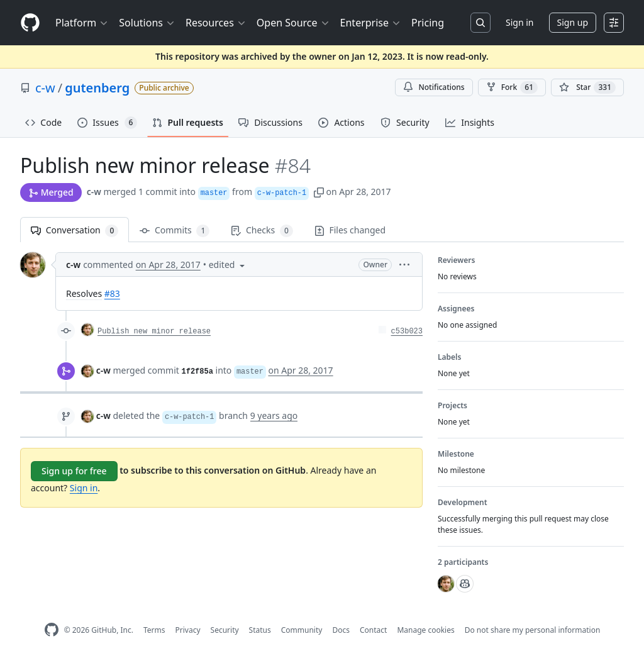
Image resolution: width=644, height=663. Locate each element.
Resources (216, 23)
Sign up (573, 22)
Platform (82, 23)
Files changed (350, 230)
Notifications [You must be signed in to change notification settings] (434, 87)
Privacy (188, 630)
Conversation (75, 231)
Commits (175, 231)
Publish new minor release (154, 331)
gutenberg (97, 88)
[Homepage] (30, 23)
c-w (45, 88)
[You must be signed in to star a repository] (587, 87)
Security (225, 630)
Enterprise (371, 23)
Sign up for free (74, 471)
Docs (341, 630)
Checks (262, 231)
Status (260, 630)
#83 (112, 293)
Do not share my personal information (533, 630)
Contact (373, 630)
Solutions (147, 23)
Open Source (293, 23)
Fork (512, 87)
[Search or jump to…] (480, 23)
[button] (319, 192)
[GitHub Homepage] (52, 630)
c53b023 (407, 331)
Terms (154, 630)
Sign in (519, 22)
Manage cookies (425, 630)
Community (302, 630)
